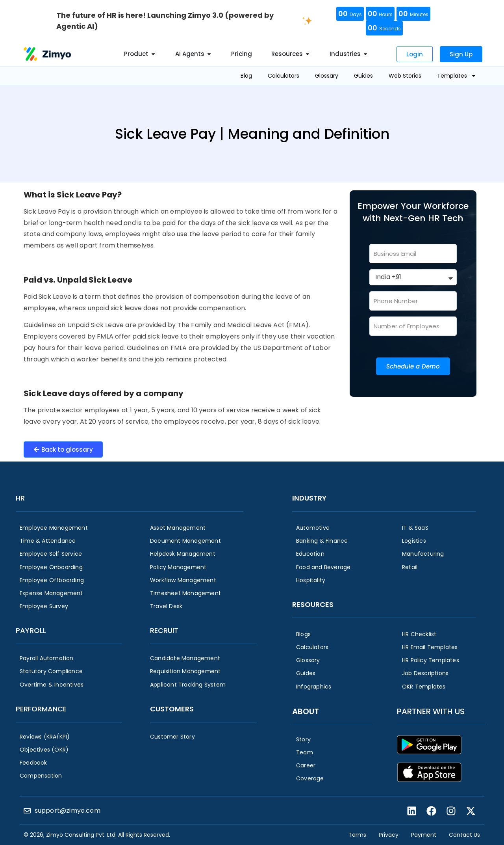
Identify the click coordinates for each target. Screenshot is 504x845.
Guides (363, 76)
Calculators (283, 76)
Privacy (389, 835)
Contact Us (464, 835)
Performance (41, 709)
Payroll (31, 630)
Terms (357, 835)
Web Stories (405, 76)
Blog (246, 76)
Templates (457, 76)
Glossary (327, 76)
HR (20, 498)
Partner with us (431, 711)
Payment (424, 835)
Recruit (164, 630)
